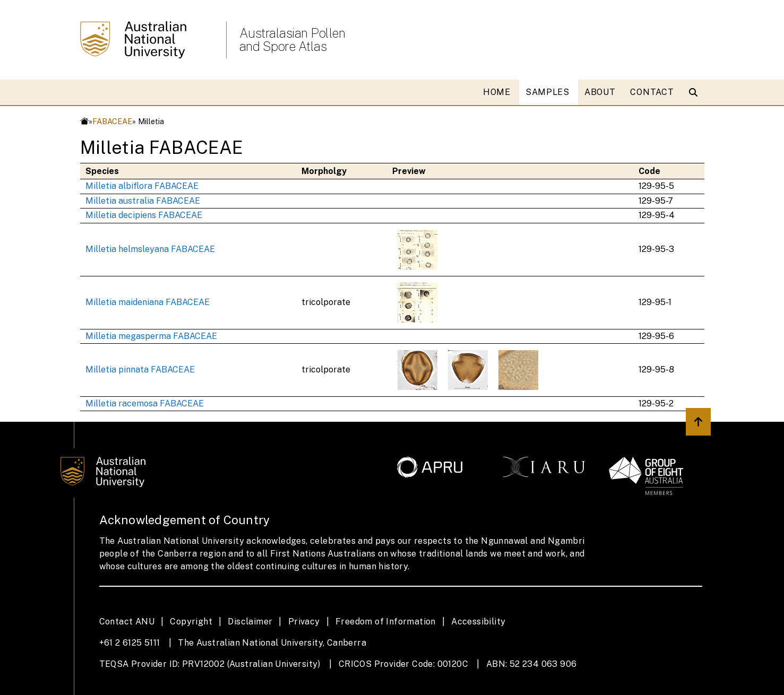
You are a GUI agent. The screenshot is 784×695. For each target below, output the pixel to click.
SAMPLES (548, 92)
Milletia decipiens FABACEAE (144, 215)
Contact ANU (127, 622)
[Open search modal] (696, 92)
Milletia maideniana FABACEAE (148, 302)
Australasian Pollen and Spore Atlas (292, 40)
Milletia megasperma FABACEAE (151, 336)
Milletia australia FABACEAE (143, 201)
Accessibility (478, 622)
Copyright (191, 622)
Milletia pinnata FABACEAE (140, 370)
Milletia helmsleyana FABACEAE (150, 249)
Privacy (304, 622)
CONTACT (652, 92)
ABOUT (600, 92)
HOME (497, 92)
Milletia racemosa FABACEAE (145, 403)
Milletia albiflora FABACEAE (142, 186)
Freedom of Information (386, 622)
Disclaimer (250, 622)
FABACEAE (112, 121)
